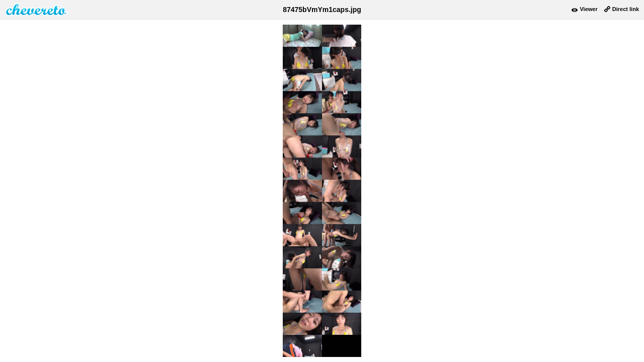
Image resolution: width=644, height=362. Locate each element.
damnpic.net (37, 10)
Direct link (626, 9)
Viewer (588, 9)
